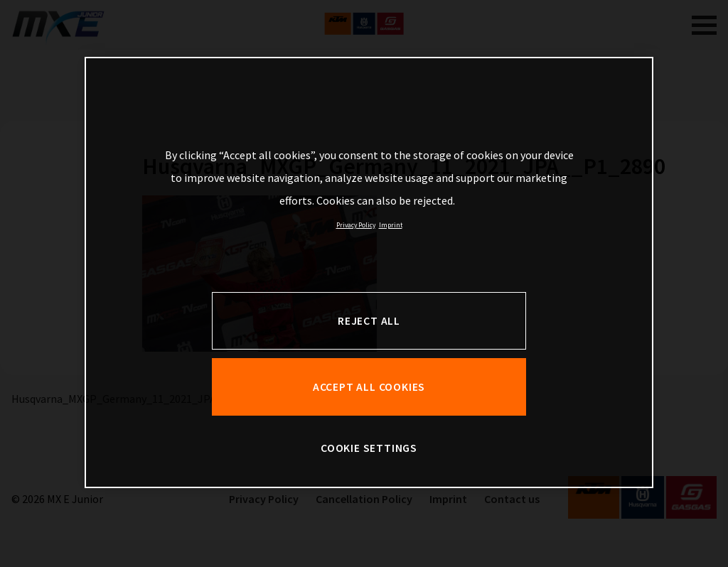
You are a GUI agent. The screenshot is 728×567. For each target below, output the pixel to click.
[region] (369, 272)
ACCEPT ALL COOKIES (369, 387)
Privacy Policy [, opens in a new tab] (356, 225)
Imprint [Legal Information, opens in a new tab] (391, 225)
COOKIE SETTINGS (369, 448)
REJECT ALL (369, 321)
